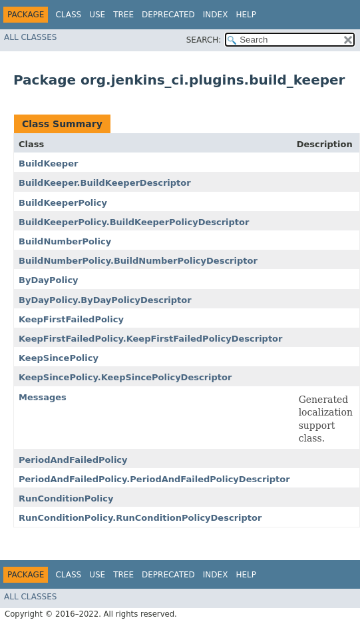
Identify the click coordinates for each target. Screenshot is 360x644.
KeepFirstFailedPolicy (71, 319)
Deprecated (168, 15)
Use (97, 15)
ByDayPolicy (49, 280)
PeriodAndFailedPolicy (73, 460)
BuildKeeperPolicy (63, 203)
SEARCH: (204, 40)
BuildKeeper (48, 163)
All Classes (30, 37)
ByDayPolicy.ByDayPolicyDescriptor (105, 300)
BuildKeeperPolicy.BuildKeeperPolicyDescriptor (134, 222)
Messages (43, 397)
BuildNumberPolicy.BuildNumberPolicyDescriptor (138, 261)
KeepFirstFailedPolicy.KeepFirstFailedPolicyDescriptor (150, 339)
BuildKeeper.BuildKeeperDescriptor (105, 183)
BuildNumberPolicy (65, 241)
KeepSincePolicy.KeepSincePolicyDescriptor (125, 377)
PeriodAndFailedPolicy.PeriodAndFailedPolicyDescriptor (154, 479)
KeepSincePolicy (59, 358)
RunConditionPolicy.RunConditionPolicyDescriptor (140, 518)
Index (216, 15)
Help (246, 15)
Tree (123, 15)
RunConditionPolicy (66, 498)
